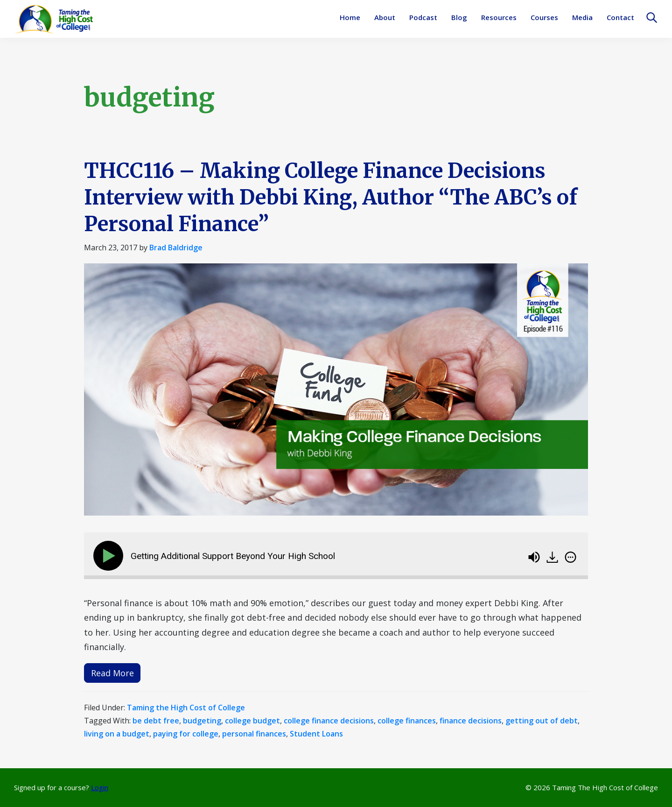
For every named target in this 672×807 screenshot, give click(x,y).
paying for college (186, 734)
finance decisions (471, 721)
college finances (407, 721)
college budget (252, 721)
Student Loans (316, 734)
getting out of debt (542, 721)
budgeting (202, 721)
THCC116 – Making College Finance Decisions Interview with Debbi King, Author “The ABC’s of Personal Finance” (331, 197)
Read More (112, 673)
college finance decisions (329, 721)
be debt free (156, 721)
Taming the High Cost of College (186, 708)
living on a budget (117, 734)
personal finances (254, 734)
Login (100, 787)
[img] (570, 557)
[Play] (110, 556)
